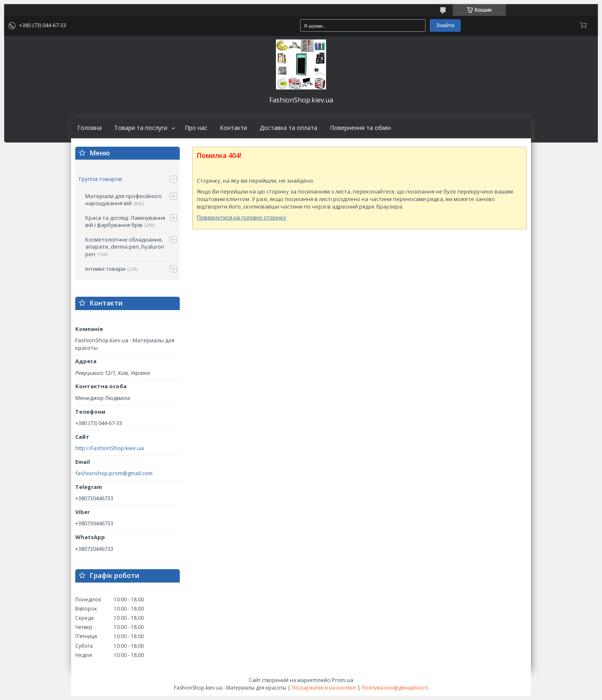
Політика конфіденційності (395, 688)
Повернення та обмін (360, 128)
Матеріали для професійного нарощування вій (124, 200)
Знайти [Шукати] (445, 25)
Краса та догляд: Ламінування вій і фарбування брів (125, 221)
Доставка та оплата (288, 128)
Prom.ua (343, 680)
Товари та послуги (141, 128)
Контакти (233, 128)
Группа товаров (101, 179)
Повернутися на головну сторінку (242, 217)
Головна (89, 128)
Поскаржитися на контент (324, 688)
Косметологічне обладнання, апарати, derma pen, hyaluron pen (125, 247)
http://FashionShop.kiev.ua (110, 448)
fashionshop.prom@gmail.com (114, 473)
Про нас (196, 128)
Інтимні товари (105, 269)
